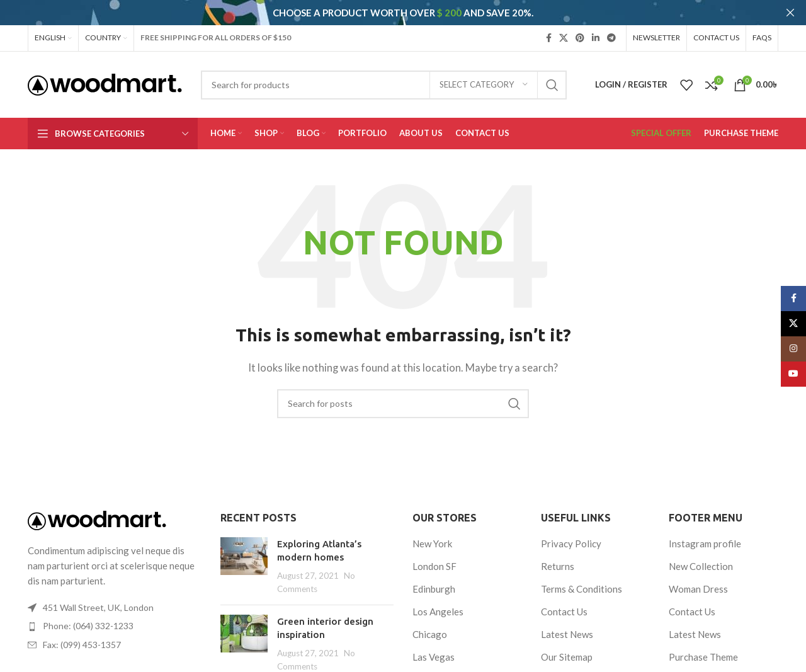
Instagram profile (705, 536)
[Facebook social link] (549, 31)
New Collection (701, 559)
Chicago (430, 627)
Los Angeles (438, 604)
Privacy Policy (571, 536)
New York (432, 536)
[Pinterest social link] (580, 31)
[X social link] (564, 31)
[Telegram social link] (611, 31)
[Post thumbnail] (244, 559)
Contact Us (564, 604)
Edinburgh (434, 581)
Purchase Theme (703, 649)
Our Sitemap (567, 649)
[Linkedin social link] (596, 31)
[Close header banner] (790, 13)
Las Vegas (434, 649)
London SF (434, 559)
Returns (558, 559)
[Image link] (97, 511)
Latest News (567, 627)
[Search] (384, 77)
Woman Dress (698, 581)
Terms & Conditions (582, 581)
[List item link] (115, 619)
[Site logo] (105, 76)
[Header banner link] (384, 13)
